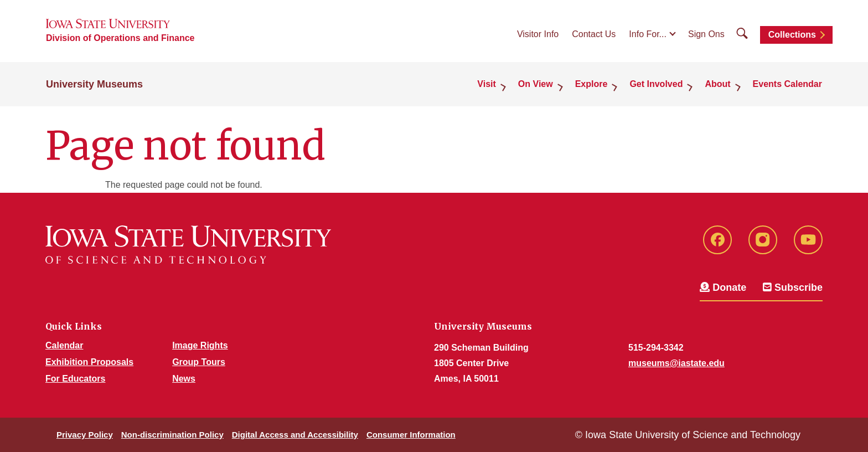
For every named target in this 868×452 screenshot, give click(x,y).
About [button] (717, 84)
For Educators (75, 379)
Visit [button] (487, 84)
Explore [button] (591, 84)
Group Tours (199, 362)
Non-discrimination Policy (172, 435)
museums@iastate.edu (676, 363)
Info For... (648, 34)
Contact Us (594, 34)
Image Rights (200, 345)
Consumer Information (411, 435)
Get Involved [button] (656, 84)
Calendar (64, 345)
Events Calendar (787, 84)
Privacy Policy (85, 435)
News (184, 379)
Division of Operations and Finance (120, 38)
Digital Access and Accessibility (295, 435)
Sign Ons (706, 34)
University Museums (94, 84)
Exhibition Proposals (89, 362)
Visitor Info (538, 34)
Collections (792, 35)
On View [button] (536, 84)
